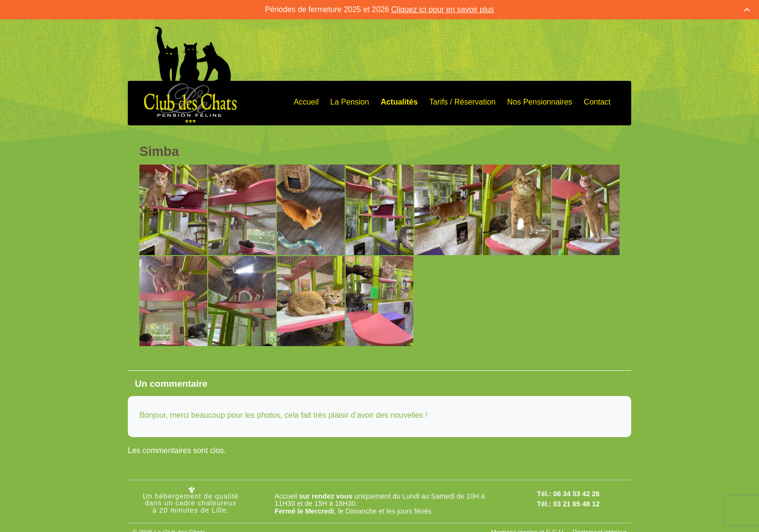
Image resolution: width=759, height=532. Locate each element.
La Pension (349, 100)
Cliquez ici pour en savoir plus (443, 8)
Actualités (399, 100)
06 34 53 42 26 (577, 492)
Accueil (306, 100)
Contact (597, 100)
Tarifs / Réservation (463, 100)
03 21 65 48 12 (577, 502)
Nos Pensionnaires (540, 100)
